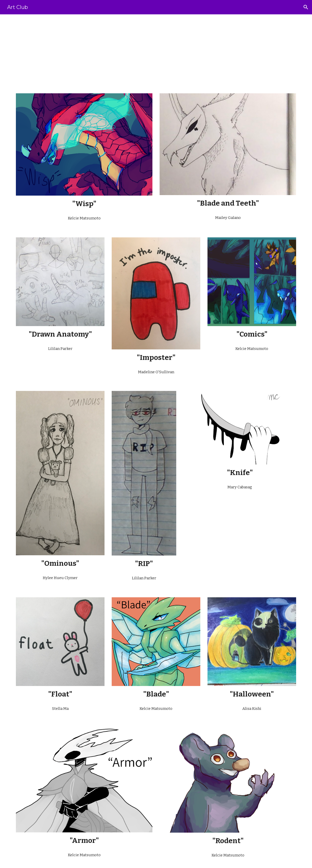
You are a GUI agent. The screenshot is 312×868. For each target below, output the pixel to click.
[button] (306, 7)
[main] (156, 51)
